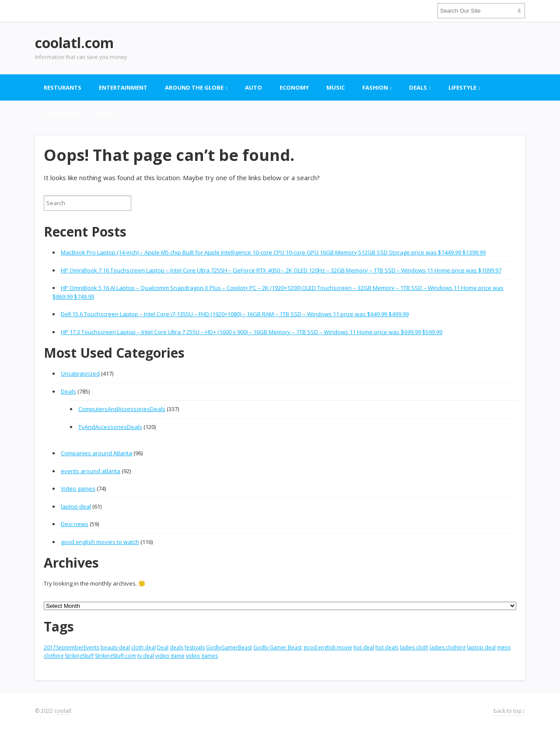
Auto (254, 87)
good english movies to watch (100, 542)
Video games (78, 488)
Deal (163, 647)
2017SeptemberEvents (72, 647)
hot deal (364, 647)
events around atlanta (91, 471)
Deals (418, 87)
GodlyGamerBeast (229, 647)
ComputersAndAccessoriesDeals (122, 409)
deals (177, 647)
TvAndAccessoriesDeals (110, 427)
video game (170, 656)
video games (202, 656)
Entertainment (123, 87)
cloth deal (143, 647)
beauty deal (115, 647)
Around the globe (194, 87)
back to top (509, 711)
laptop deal (76, 506)
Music (336, 87)
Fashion (375, 87)
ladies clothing (448, 647)
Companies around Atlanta (96, 453)
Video (107, 114)
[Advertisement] (366, 48)
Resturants (63, 87)
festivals (195, 647)
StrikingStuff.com (115, 656)
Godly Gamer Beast (278, 647)
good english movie (328, 647)
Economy (294, 87)
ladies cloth (414, 647)
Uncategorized (80, 373)
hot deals (387, 647)
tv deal (146, 656)
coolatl (63, 711)
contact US (62, 114)
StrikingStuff (79, 656)
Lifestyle (462, 87)
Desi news (75, 524)
